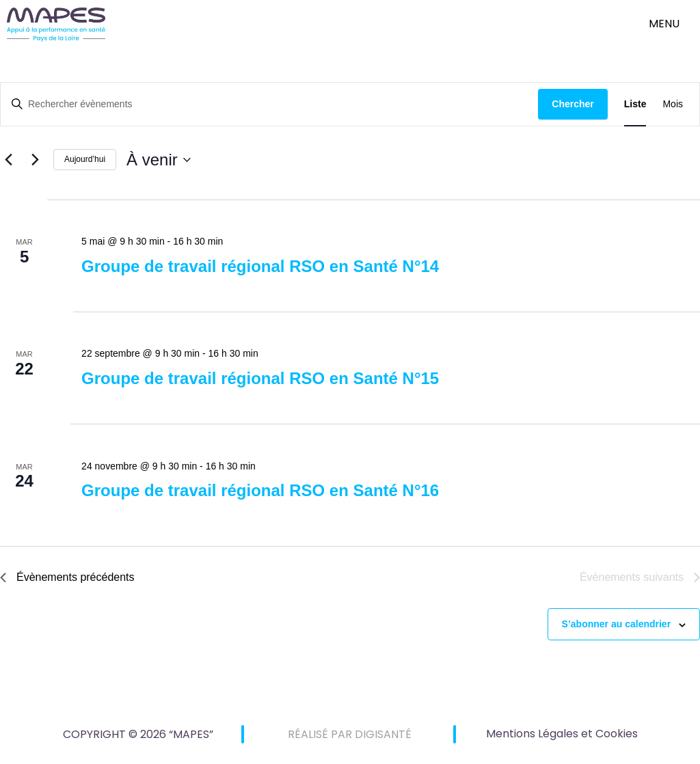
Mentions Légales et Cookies (562, 734)
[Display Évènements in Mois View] (673, 104)
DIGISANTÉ (383, 734)
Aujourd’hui (85, 159)
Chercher (573, 104)
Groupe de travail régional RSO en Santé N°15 (260, 378)
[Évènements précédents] (8, 160)
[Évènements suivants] (35, 160)
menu (664, 24)
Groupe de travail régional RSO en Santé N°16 (260, 490)
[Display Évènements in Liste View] (635, 104)
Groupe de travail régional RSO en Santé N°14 (260, 266)
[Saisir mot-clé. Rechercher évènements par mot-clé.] (269, 104)
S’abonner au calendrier (617, 624)
